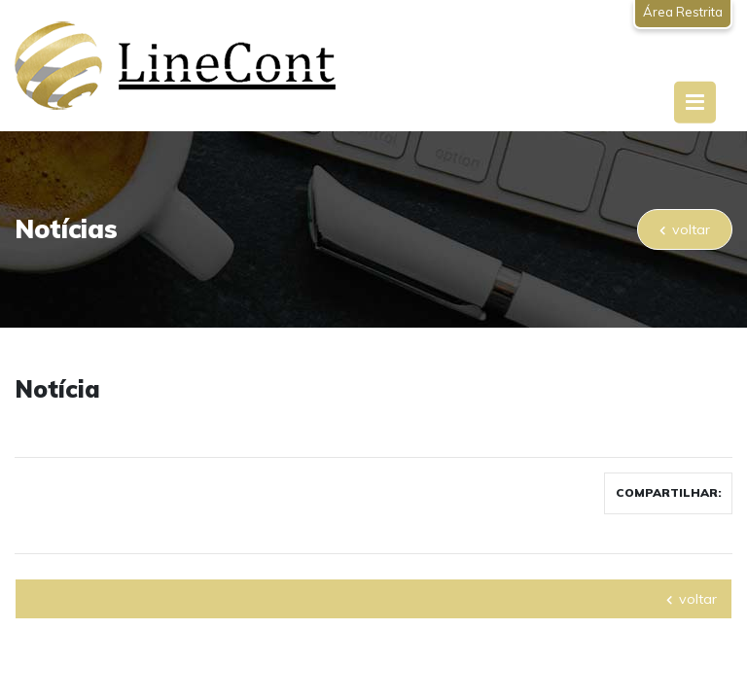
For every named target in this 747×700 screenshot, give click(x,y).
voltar (685, 229)
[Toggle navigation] (695, 103)
